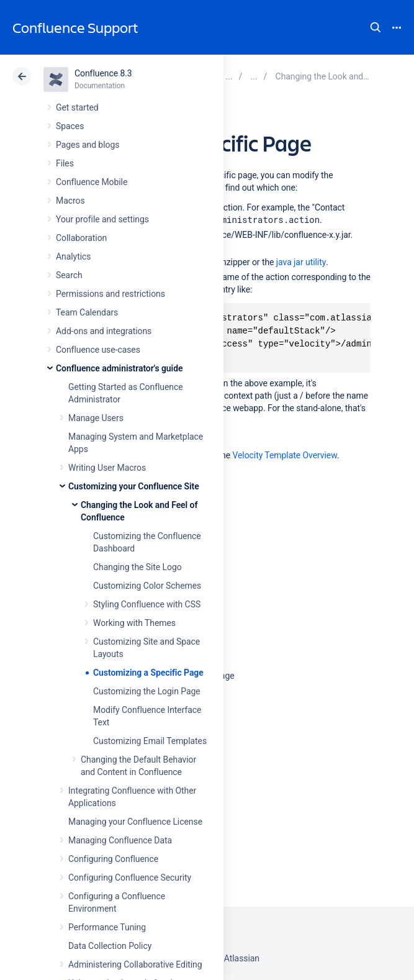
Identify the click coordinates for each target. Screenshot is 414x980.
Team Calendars (87, 312)
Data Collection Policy (110, 946)
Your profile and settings (102, 219)
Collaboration (81, 238)
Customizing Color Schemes (147, 586)
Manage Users (96, 418)
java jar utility (301, 262)
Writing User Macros (107, 468)
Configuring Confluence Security (130, 878)
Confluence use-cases (98, 350)
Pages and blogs (88, 145)
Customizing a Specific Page (148, 673)
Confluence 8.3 (103, 73)
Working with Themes (134, 623)
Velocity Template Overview (284, 455)
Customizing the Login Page (147, 691)
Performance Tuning (107, 927)
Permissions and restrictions (110, 294)
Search (376, 27)
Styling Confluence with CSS (147, 604)
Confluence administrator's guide (119, 368)
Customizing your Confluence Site (134, 486)
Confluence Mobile (92, 182)
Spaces (70, 126)
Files (65, 163)
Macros (70, 201)
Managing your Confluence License (135, 822)
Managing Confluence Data (120, 840)
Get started (77, 107)
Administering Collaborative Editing (135, 964)
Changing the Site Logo (137, 567)
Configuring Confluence (113, 859)
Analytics (73, 256)
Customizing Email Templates (150, 741)
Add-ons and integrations (104, 331)
